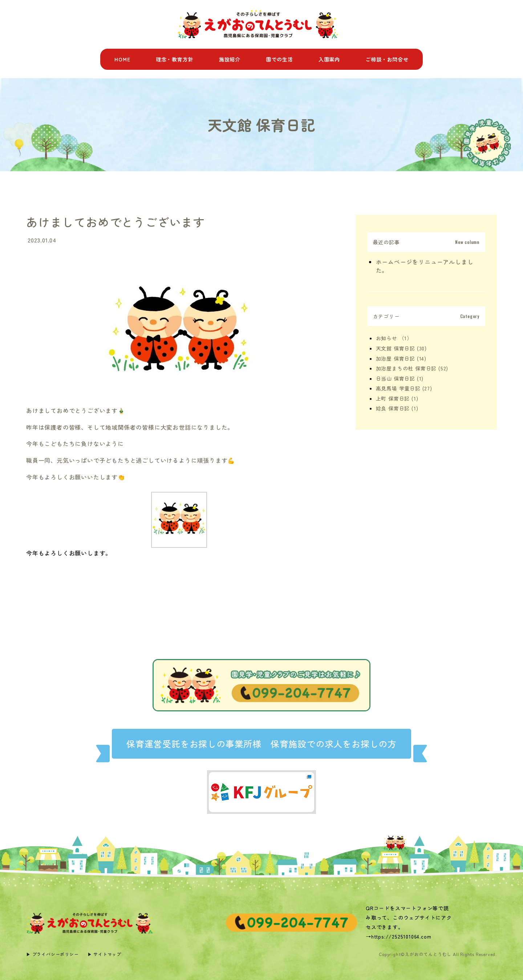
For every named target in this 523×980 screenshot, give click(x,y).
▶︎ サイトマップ (104, 954)
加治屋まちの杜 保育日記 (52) (412, 368)
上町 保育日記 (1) (397, 398)
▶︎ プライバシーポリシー (52, 954)
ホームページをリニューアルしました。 (425, 266)
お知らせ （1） (394, 338)
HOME (122, 59)
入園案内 (329, 59)
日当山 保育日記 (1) (400, 378)
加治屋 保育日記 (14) (401, 358)
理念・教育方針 (175, 59)
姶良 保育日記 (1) (397, 408)
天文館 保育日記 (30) (401, 348)
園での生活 (279, 59)
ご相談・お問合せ (387, 59)
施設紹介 (230, 59)
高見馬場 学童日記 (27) (404, 388)
